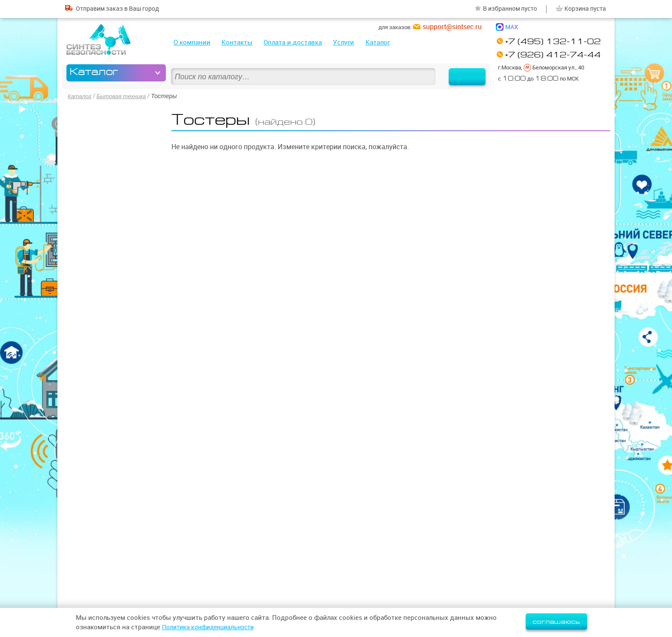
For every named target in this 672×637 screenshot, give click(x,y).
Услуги (343, 42)
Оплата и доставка (293, 42)
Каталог (378, 42)
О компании (192, 42)
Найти (462, 73)
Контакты (237, 42)
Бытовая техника (123, 96)
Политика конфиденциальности (212, 627)
